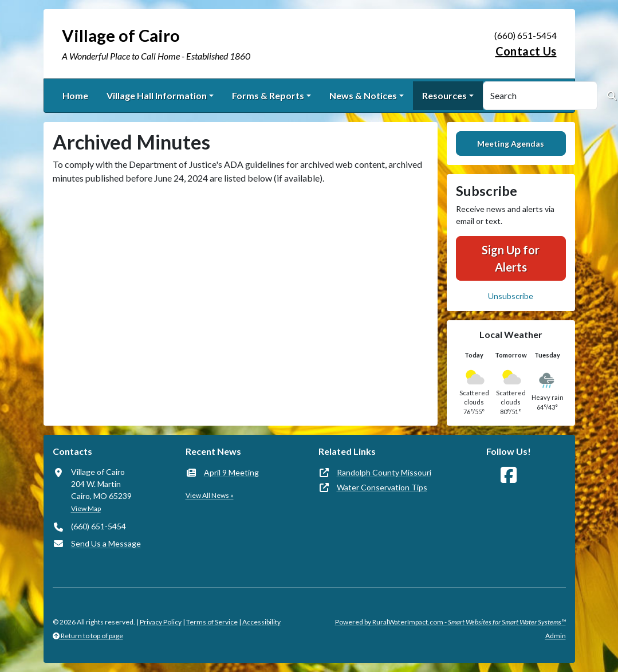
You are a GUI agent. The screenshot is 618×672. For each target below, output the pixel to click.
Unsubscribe (511, 296)
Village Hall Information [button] (157, 95)
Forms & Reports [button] (268, 95)
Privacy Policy (161, 622)
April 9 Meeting (231, 472)
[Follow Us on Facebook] (509, 475)
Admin (556, 636)
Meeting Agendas (511, 144)
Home (75, 95)
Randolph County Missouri (384, 472)
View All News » (210, 495)
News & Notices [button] (363, 95)
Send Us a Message (106, 543)
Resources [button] (444, 95)
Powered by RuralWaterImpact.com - (450, 622)
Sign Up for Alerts (511, 258)
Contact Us (526, 51)
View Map (86, 508)
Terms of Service (212, 622)
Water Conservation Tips (382, 487)
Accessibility (261, 622)
